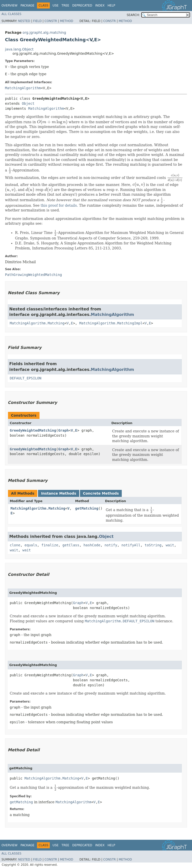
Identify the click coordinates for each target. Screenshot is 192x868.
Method (67, 21)
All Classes (11, 14)
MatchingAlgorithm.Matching (37, 323)
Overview (9, 5)
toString (153, 545)
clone (15, 545)
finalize (50, 545)
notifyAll (131, 545)
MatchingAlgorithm (23, 88)
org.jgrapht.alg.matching (44, 32)
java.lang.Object (19, 49)
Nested (24, 21)
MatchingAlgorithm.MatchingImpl (111, 323)
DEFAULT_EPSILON (25, 378)
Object (28, 103)
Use (55, 5)
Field (37, 21)
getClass (71, 545)
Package (27, 5)
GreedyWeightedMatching (33, 430)
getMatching (87, 508)
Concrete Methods (101, 493)
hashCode (92, 545)
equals (31, 545)
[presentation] (52, 122)
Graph (63, 430)
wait (170, 545)
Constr (51, 21)
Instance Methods (58, 493)
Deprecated (82, 5)
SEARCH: (133, 15)
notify (111, 545)
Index (100, 5)
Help (111, 5)
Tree (65, 5)
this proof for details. (59, 205)
